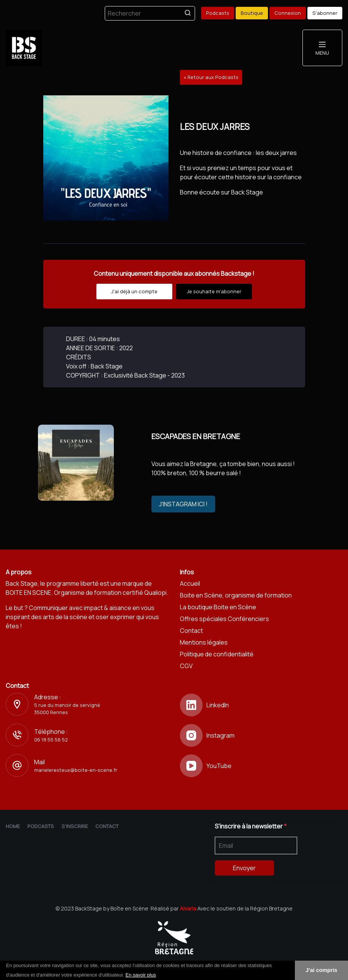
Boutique (252, 13)
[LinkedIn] (261, 705)
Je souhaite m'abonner (214, 291)
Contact (191, 631)
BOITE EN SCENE (28, 593)
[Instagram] (261, 735)
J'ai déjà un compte (134, 291)
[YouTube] (261, 766)
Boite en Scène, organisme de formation (236, 595)
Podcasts (218, 13)
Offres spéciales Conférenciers (224, 619)
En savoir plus (141, 975)
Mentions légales (204, 642)
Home (13, 826)
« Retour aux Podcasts (211, 77)
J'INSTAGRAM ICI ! (183, 504)
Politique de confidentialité (217, 654)
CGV (186, 666)
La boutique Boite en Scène (218, 607)
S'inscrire (75, 826)
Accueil (190, 583)
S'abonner (325, 13)
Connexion (288, 13)
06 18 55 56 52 (51, 740)
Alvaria (188, 908)
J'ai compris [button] (321, 970)
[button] (159, 975)
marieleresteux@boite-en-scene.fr (76, 770)
